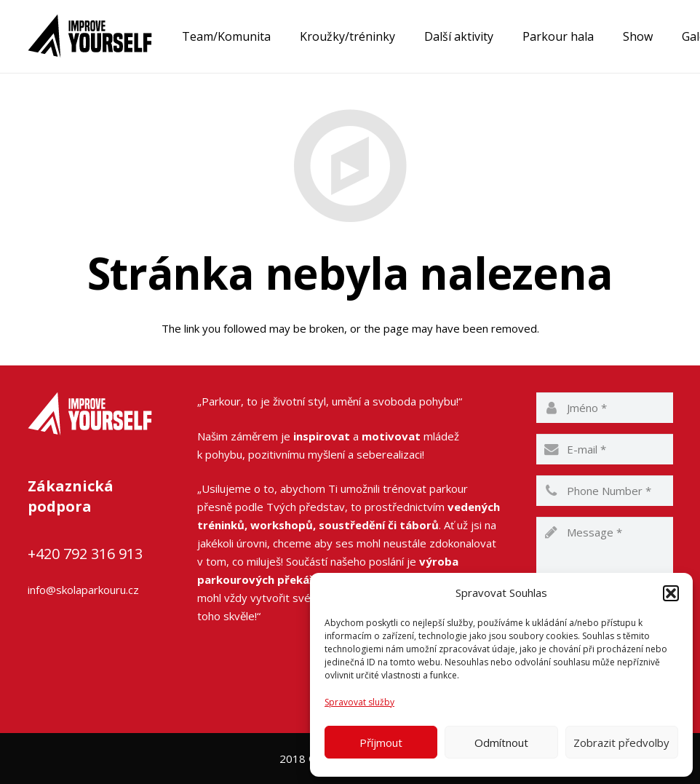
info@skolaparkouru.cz (83, 590)
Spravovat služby (359, 702)
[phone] (605, 491)
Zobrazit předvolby (621, 743)
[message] (605, 561)
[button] (671, 593)
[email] (605, 449)
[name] (605, 408)
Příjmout (381, 743)
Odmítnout (501, 743)
